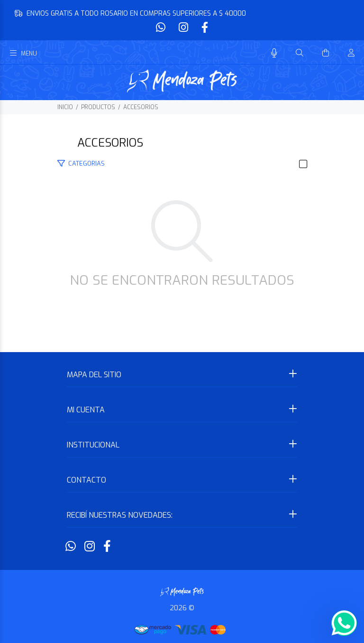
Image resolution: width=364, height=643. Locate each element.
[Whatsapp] (162, 28)
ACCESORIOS (141, 107)
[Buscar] (300, 53)
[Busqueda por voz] (274, 53)
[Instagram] (183, 28)
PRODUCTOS (98, 107)
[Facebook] (204, 28)
